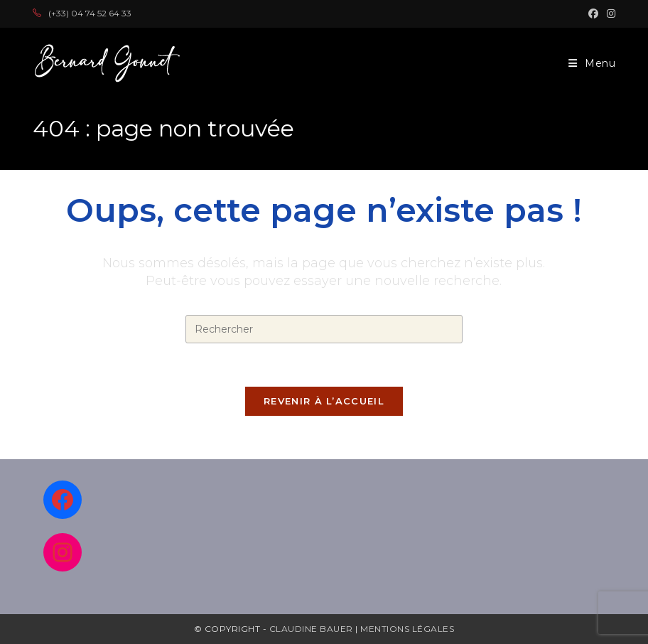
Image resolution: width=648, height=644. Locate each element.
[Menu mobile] (592, 63)
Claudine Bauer (313, 629)
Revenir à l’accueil (324, 401)
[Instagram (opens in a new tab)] (609, 14)
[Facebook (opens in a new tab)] (593, 14)
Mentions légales (407, 629)
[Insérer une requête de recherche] (324, 329)
